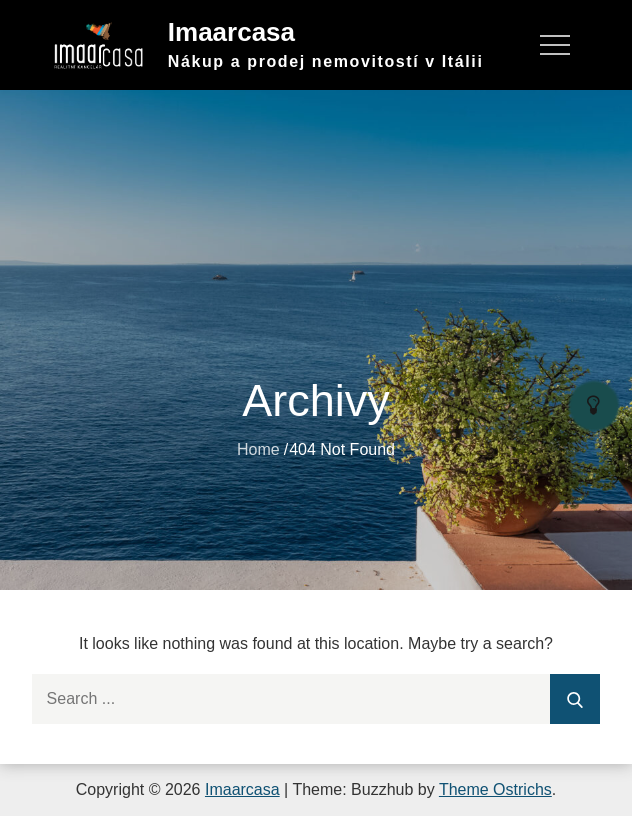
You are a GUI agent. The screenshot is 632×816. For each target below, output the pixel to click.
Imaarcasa (231, 32)
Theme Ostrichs (495, 789)
